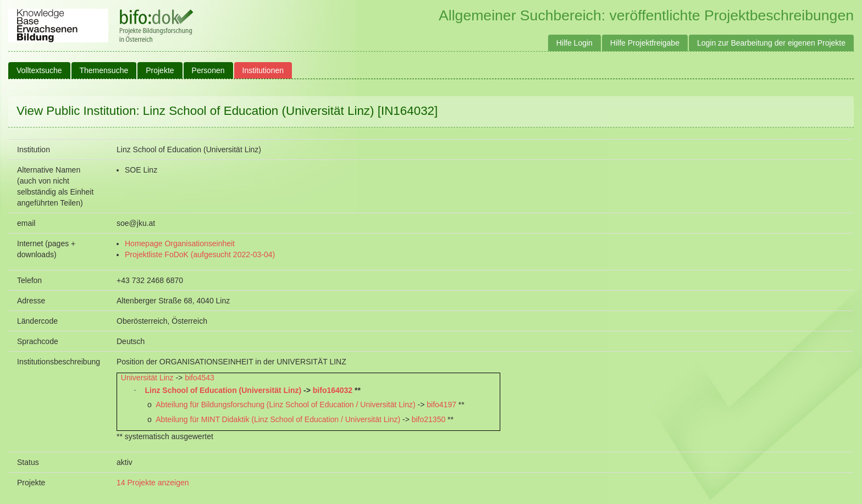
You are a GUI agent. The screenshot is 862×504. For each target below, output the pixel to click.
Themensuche (104, 70)
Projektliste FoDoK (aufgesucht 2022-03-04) (200, 254)
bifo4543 (200, 378)
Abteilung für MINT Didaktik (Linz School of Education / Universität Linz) (278, 419)
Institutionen (263, 70)
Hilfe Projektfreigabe (645, 43)
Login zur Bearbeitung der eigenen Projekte (771, 43)
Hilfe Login (574, 43)
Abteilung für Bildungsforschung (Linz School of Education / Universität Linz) (285, 405)
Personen (208, 70)
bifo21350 (429, 419)
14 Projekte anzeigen (153, 483)
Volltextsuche (39, 70)
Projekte (160, 70)
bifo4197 (441, 405)
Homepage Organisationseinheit (180, 243)
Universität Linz (147, 378)
